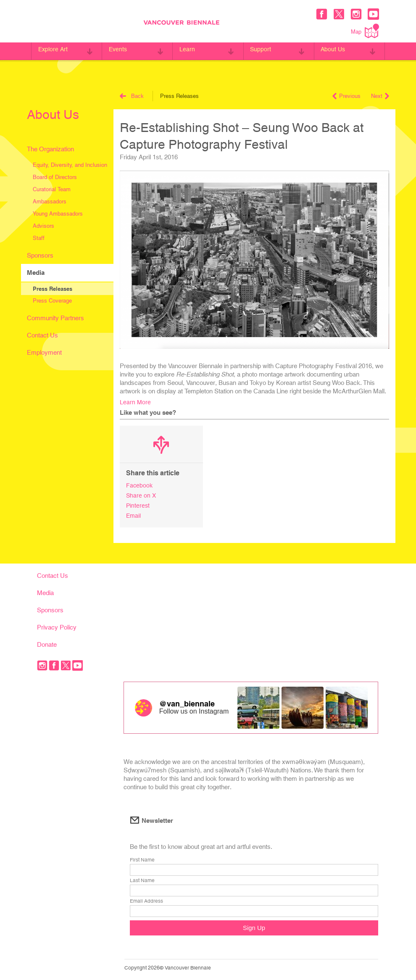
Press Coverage (52, 301)
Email (134, 514)
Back (132, 96)
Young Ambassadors (58, 214)
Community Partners (55, 318)
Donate (47, 643)
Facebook (140, 485)
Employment (44, 352)
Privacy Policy (57, 626)
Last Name (142, 880)
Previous (346, 96)
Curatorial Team (52, 189)
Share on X (141, 495)
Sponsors (40, 255)
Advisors (43, 226)
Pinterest (138, 504)
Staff (39, 238)
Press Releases (53, 289)
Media (36, 273)
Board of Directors (55, 177)
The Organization (50, 149)
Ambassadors (50, 202)
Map (365, 31)
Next (380, 96)
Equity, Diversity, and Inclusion (70, 165)
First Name (142, 859)
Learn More (136, 402)
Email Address (146, 900)
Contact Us (42, 335)
